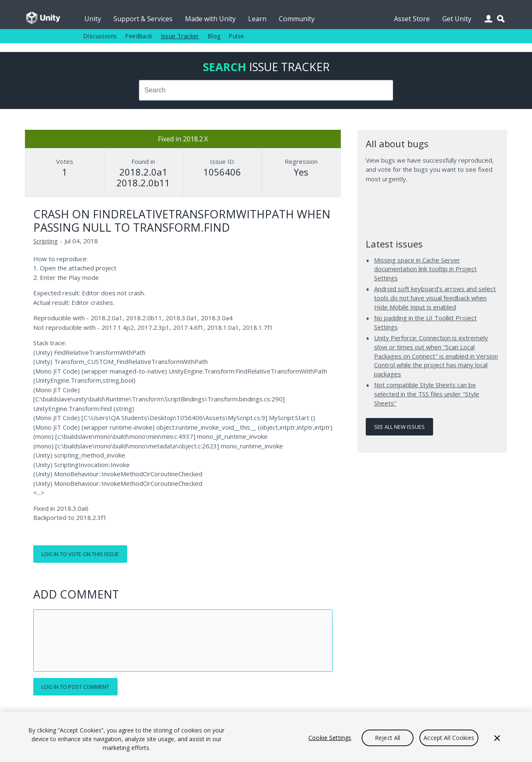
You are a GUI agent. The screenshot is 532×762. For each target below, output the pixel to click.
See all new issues (399, 427)
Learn (257, 19)
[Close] (497, 738)
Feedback (139, 36)
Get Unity (457, 19)
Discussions (100, 36)
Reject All (388, 738)
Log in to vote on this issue (80, 554)
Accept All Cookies (449, 738)
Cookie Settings (330, 738)
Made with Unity (210, 19)
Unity (93, 19)
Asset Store (412, 19)
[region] (266, 737)
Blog (214, 36)
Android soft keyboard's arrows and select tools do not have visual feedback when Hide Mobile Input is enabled (435, 298)
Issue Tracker (180, 36)
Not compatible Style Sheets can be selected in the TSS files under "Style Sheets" (427, 394)
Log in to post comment (75, 687)
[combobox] (266, 90)
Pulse (236, 36)
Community (297, 19)
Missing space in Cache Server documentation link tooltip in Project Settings (425, 269)
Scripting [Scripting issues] (46, 241)
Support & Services (143, 19)
